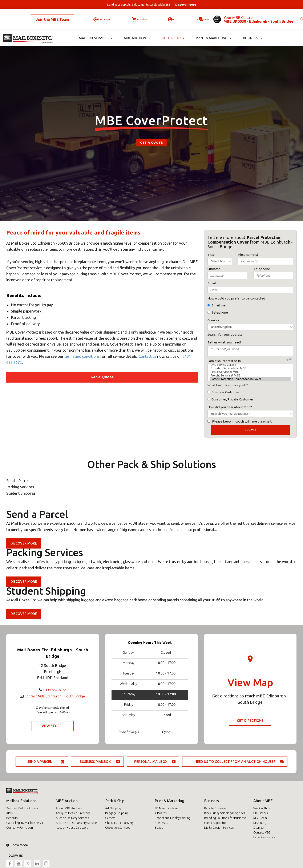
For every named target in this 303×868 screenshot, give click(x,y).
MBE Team (260, 818)
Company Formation (20, 828)
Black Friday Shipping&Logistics (225, 813)
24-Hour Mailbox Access (22, 808)
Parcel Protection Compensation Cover (250, 379)
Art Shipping (113, 808)
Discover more (24, 543)
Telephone (220, 312)
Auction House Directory (72, 828)
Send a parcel (40, 762)
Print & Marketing (169, 801)
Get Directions (250, 721)
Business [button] (252, 31)
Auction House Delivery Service (76, 823)
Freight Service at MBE (250, 376)
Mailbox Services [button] (95, 31)
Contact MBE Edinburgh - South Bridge (55, 696)
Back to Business (215, 808)
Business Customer (225, 392)
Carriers (110, 818)
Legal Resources (264, 837)
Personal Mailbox (151, 762)
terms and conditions (82, 356)
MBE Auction (67, 801)
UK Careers (261, 813)
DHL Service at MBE (250, 365)
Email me (219, 305)
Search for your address (225, 335)
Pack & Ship (115, 801)
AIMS (10, 813)
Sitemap (258, 828)
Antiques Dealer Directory (73, 813)
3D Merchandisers (167, 808)
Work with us (262, 808)
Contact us (147, 356)
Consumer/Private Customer (232, 399)
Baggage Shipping (117, 813)
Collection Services (118, 828)
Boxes (159, 828)
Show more (17, 845)
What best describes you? (227, 385)
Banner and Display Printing (173, 818)
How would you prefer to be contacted (236, 298)
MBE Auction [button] (136, 31)
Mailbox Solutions (21, 801)
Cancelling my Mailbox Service (26, 823)
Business (211, 801)
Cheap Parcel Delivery (119, 823)
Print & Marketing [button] (213, 31)
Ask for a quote (194, 16)
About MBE (263, 801)
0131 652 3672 (55, 690)
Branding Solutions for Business (225, 818)
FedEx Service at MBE (250, 372)
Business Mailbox (95, 762)
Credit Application (216, 823)
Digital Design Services (219, 828)
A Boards (161, 813)
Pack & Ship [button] (172, 31)
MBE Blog (260, 823)
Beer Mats (161, 823)
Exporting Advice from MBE (250, 368)
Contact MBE (262, 832)
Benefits (12, 818)
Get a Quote (151, 142)
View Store (51, 726)
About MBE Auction (69, 808)
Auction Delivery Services (72, 818)
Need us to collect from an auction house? (235, 762)
